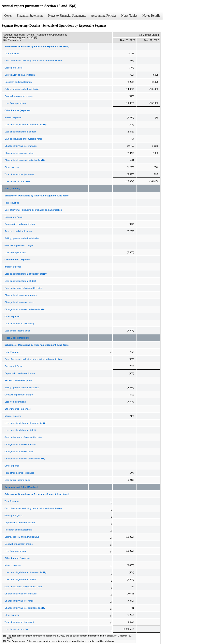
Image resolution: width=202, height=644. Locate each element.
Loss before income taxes (17, 181)
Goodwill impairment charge (19, 96)
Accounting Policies (103, 15)
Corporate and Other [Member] (21, 487)
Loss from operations (15, 103)
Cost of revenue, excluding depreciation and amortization (33, 61)
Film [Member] (12, 189)
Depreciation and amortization (20, 75)
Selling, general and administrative (22, 89)
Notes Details (151, 15)
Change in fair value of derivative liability (25, 160)
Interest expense (13, 117)
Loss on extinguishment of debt (20, 132)
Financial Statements (30, 15)
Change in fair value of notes (19, 153)
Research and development (18, 82)
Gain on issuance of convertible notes (23, 139)
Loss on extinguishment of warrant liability (26, 125)
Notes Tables (130, 15)
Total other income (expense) (19, 174)
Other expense (12, 167)
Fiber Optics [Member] (17, 338)
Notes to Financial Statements (67, 15)
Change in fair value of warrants (21, 146)
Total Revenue (12, 54)
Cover (8, 15)
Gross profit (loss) (14, 68)
